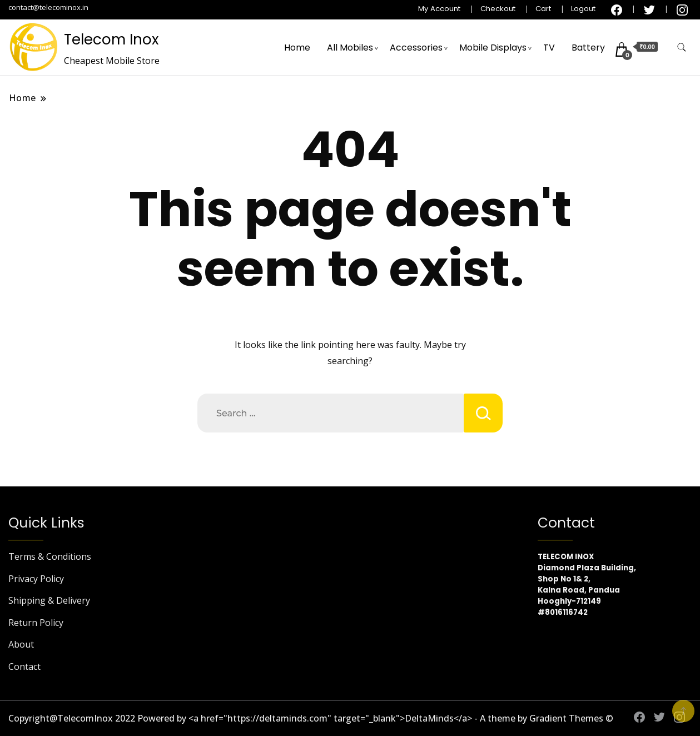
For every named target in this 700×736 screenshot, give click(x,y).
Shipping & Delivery (49, 600)
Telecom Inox (111, 39)
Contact (24, 667)
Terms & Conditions (50, 556)
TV (549, 48)
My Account (439, 9)
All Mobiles (350, 48)
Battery (588, 48)
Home (297, 48)
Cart (543, 9)
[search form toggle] (682, 48)
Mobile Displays (493, 48)
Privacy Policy (36, 579)
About (21, 644)
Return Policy (36, 623)
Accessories (416, 48)
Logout (583, 9)
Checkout (498, 9)
